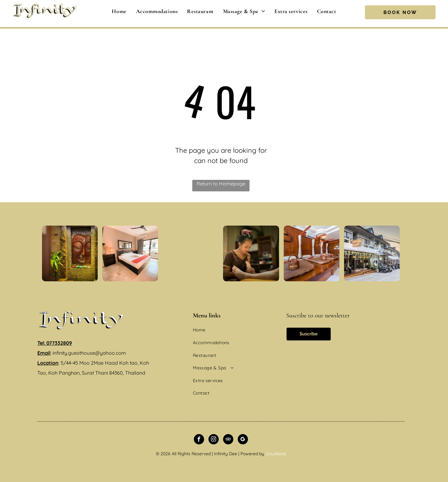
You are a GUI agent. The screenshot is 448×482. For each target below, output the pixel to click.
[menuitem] (119, 11)
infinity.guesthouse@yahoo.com (89, 353)
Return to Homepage (221, 184)
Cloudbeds (276, 454)
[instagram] (214, 440)
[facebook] (199, 440)
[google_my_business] (243, 440)
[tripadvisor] (228, 440)
